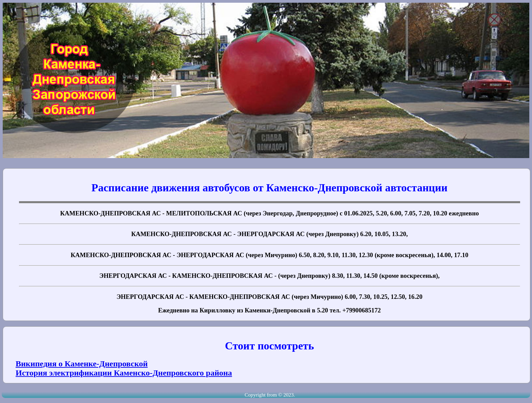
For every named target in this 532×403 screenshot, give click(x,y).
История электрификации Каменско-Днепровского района (124, 373)
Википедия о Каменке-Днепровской (82, 364)
